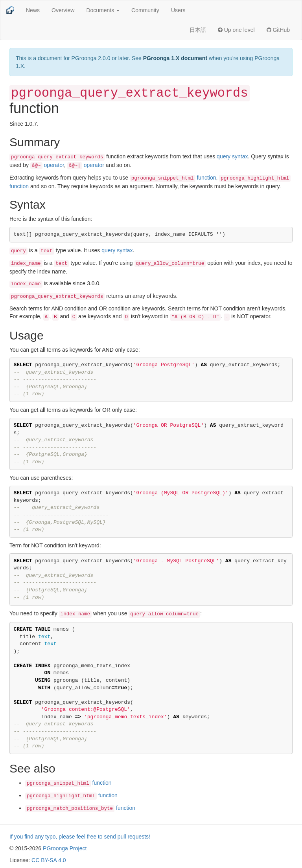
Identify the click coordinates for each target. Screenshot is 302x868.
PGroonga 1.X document (175, 58)
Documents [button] (103, 10)
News (33, 10)
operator (47, 165)
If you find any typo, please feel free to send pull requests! (80, 837)
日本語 (198, 30)
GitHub (278, 30)
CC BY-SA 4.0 (49, 860)
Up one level (236, 30)
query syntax (232, 156)
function (173, 178)
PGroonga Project (65, 848)
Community (145, 10)
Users (178, 10)
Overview (63, 10)
